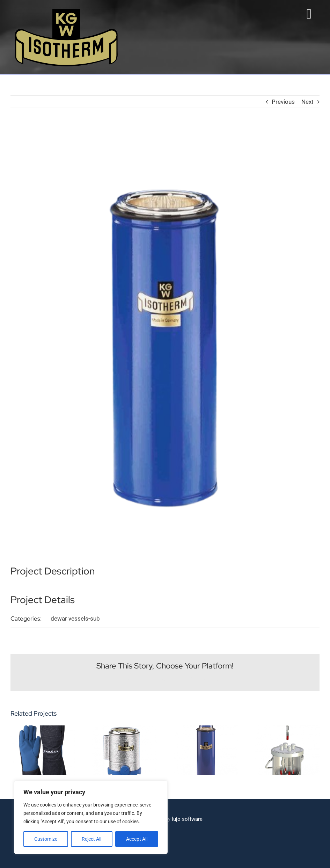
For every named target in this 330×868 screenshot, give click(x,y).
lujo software (187, 819)
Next (307, 101)
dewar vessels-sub (75, 618)
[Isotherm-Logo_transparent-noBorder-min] (66, 10)
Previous (283, 101)
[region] (91, 817)
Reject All (91, 839)
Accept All (137, 839)
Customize (46, 839)
